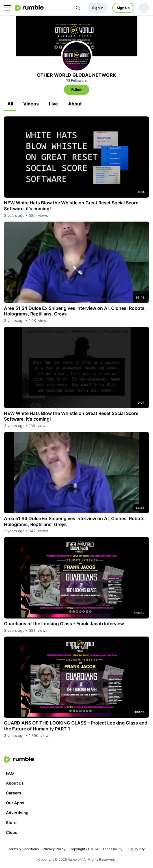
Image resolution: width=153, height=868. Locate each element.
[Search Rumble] (78, 8)
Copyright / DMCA (84, 849)
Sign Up (123, 8)
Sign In (98, 8)
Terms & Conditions (23, 849)
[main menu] (7, 8)
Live (53, 104)
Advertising (17, 813)
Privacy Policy (54, 849)
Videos (31, 104)
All (10, 104)
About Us (15, 783)
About (75, 104)
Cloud (12, 832)
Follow (77, 90)
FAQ (10, 773)
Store (11, 822)
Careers (14, 793)
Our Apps (15, 803)
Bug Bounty (136, 849)
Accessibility (112, 849)
